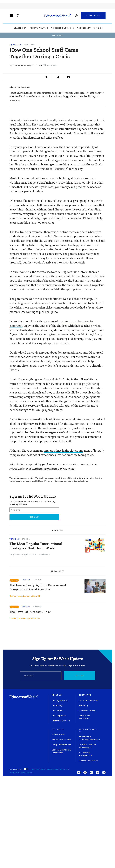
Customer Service (87, 711)
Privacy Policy (27, 773)
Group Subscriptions (61, 745)
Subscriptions (58, 735)
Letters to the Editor (88, 700)
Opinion (98, 28)
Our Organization (60, 700)
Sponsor (38, 580)
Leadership (20, 28)
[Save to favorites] (58, 77)
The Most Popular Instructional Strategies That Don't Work (36, 546)
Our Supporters (59, 716)
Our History (57, 706)
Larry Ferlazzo (16, 555)
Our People (57, 711)
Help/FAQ (83, 706)
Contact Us (85, 695)
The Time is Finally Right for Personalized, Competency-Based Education (38, 587)
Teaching (16, 45)
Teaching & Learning (63, 28)
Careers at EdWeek (61, 721)
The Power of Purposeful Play (30, 612)
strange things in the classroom (63, 450)
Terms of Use (15, 773)
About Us (57, 695)
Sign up (79, 676)
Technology (84, 28)
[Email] (41, 676)
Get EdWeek (58, 729)
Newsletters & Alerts (61, 740)
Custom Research (88, 761)
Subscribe (93, 16)
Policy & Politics (39, 28)
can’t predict (77, 187)
